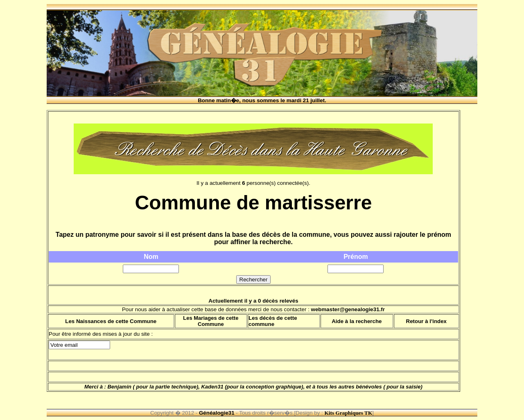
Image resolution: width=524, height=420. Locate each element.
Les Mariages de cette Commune (211, 321)
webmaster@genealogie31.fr (348, 309)
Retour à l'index (426, 321)
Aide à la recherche (357, 321)
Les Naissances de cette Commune (111, 321)
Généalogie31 (217, 413)
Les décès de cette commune (273, 321)
